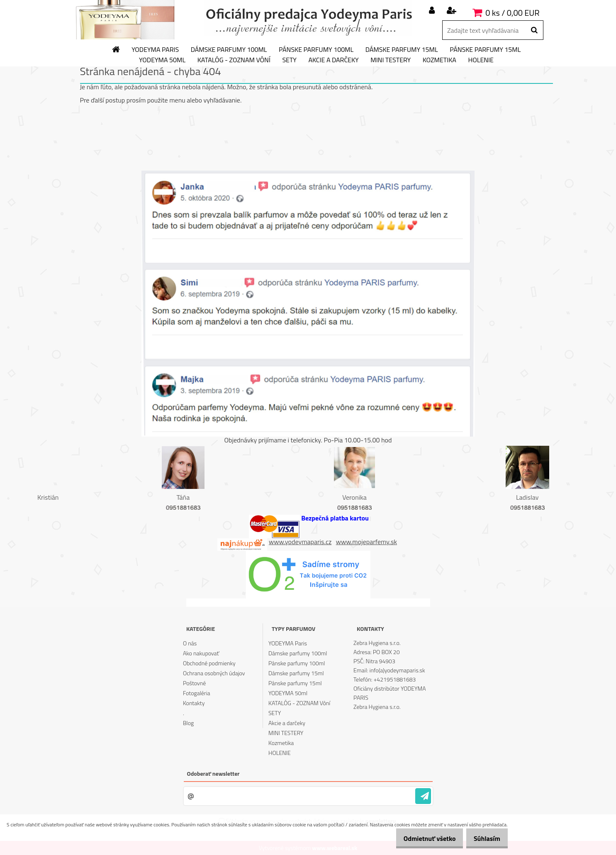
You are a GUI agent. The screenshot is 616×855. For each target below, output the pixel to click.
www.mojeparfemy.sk (366, 542)
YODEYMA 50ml (162, 60)
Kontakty (194, 703)
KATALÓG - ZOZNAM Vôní (234, 60)
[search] (534, 30)
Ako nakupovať (201, 653)
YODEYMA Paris (155, 50)
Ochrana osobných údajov (214, 673)
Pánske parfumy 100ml (316, 50)
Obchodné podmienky (209, 663)
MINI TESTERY (391, 60)
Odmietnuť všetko (421, 838)
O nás (190, 643)
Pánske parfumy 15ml (485, 50)
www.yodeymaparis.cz (300, 542)
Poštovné (194, 683)
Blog (188, 723)
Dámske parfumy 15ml (402, 50)
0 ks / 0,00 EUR (512, 13)
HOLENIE (481, 60)
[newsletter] (423, 796)
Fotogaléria (197, 693)
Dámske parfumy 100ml (229, 50)
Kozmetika (439, 60)
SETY (289, 60)
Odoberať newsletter (213, 773)
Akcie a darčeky (333, 60)
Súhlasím (484, 838)
